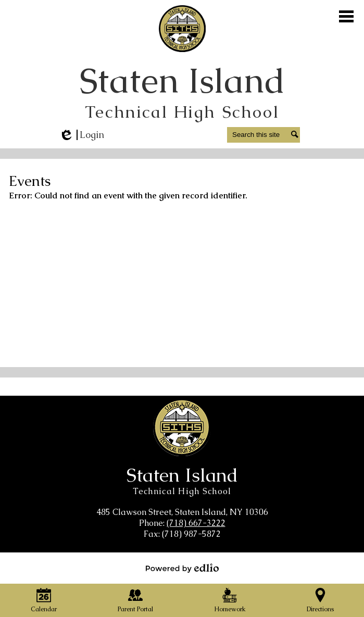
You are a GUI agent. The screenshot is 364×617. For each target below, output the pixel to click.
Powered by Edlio (182, 568)
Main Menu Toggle (346, 16)
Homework (230, 601)
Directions (320, 601)
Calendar (44, 601)
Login (81, 135)
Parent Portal (135, 601)
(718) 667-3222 (196, 523)
